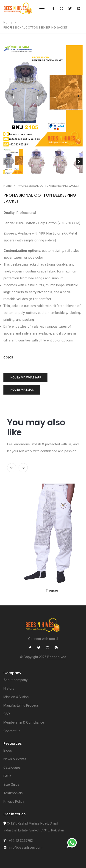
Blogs (8, 751)
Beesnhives (57, 657)
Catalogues (12, 768)
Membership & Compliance (24, 722)
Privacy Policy (14, 802)
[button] (79, 96)
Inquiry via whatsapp (25, 377)
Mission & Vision (16, 697)
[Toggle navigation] (42, 9)
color (8, 358)
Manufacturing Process (21, 705)
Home (8, 22)
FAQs (7, 776)
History (9, 688)
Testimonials (13, 793)
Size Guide (11, 785)
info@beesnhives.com (26, 848)
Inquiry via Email (22, 390)
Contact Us (12, 731)
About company (15, 680)
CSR (7, 714)
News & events (15, 759)
